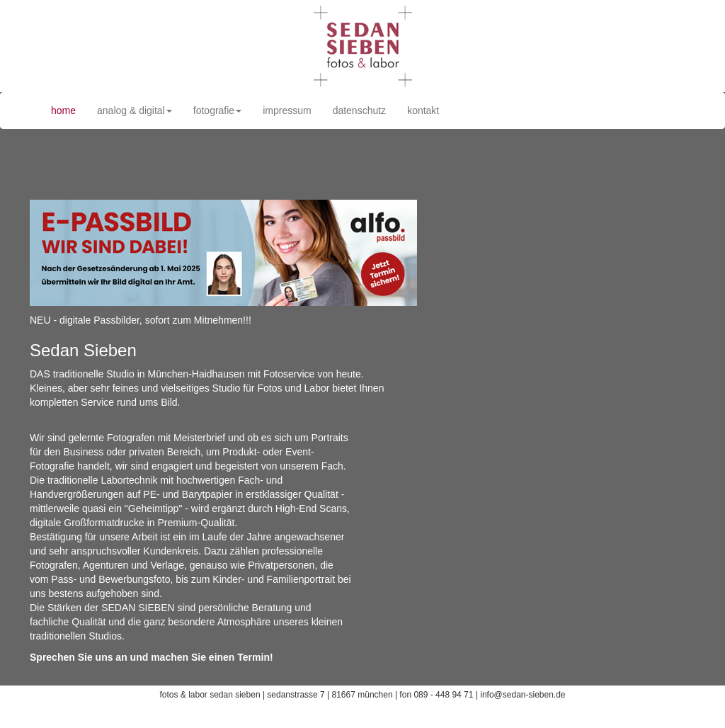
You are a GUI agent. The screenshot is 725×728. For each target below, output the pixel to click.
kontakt (423, 110)
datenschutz (360, 110)
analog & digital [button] (135, 110)
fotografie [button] (217, 110)
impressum (287, 110)
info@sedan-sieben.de (523, 695)
